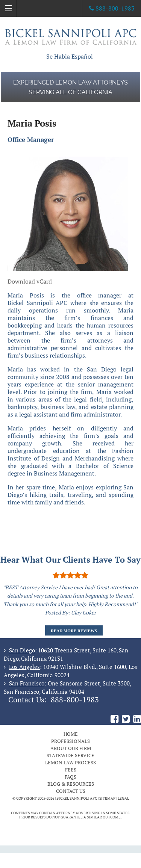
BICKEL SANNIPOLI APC (77, 798)
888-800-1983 (75, 700)
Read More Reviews (74, 631)
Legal (123, 798)
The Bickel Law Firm (71, 37)
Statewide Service (70, 755)
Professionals (70, 741)
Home (71, 734)
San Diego (22, 650)
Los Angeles (24, 667)
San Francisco (27, 683)
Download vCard (30, 281)
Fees (71, 770)
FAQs (70, 777)
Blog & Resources (71, 784)
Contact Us (71, 791)
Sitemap (107, 798)
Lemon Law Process (70, 762)
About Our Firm (71, 748)
